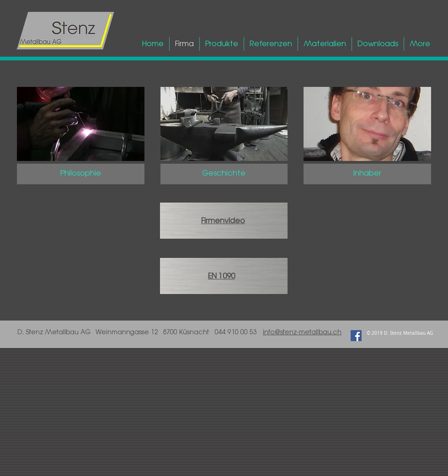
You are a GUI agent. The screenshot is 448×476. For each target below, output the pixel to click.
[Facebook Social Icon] (356, 336)
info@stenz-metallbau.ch (302, 332)
